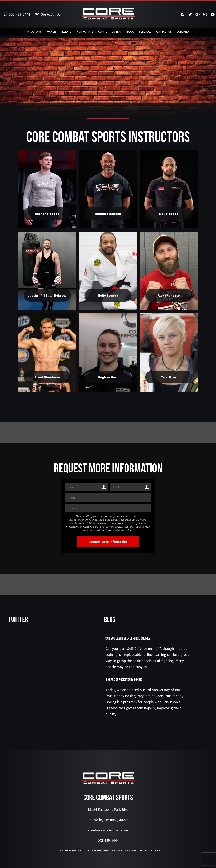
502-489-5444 (19, 14)
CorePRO (183, 33)
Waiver (51, 33)
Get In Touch (50, 14)
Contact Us (164, 33)
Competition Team (110, 33)
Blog (131, 33)
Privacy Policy (152, 851)
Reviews (66, 33)
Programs (35, 33)
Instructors (85, 33)
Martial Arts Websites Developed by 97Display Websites (110, 851)
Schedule (145, 33)
